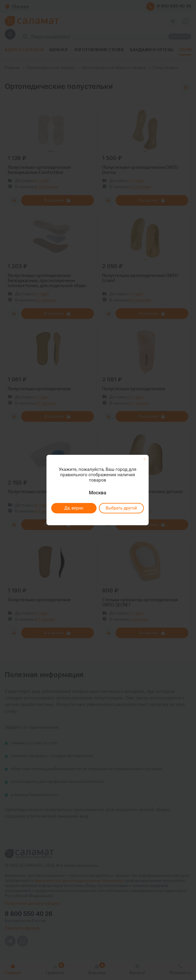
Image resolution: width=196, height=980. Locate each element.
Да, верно (74, 508)
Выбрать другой (121, 508)
